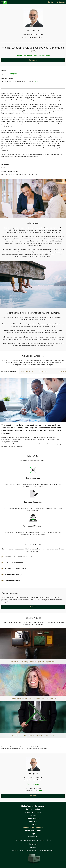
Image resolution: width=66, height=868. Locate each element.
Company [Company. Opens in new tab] (33, 815)
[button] (17, 557)
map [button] (37, 82)
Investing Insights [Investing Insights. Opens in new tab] (33, 809)
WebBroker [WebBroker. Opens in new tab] (33, 821)
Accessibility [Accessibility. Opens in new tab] (33, 837)
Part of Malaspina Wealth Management (33, 55)
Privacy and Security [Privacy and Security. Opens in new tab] (33, 831)
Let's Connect (33, 607)
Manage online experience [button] (33, 827)
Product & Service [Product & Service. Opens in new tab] (33, 818)
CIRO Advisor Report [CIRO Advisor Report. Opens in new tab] (33, 812)
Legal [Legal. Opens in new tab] (33, 834)
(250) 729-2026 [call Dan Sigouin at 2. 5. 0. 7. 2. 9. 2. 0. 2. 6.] (33, 784)
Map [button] (41, 791)
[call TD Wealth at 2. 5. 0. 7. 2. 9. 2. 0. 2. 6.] (51, 2)
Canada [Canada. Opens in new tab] (33, 847)
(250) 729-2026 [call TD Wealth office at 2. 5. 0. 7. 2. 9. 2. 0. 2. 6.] (16, 74)
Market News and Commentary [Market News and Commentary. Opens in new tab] (33, 806)
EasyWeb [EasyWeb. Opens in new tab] (33, 824)
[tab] (9, 371)
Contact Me (33, 60)
